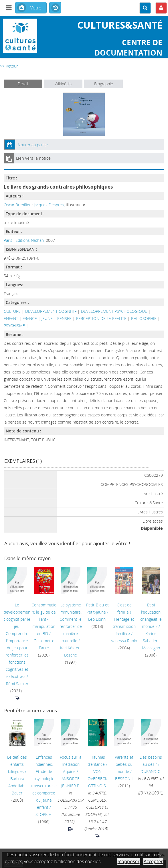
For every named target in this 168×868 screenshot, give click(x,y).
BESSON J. (124, 779)
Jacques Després (49, 205)
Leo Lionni (97, 619)
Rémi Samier (17, 684)
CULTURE (12, 311)
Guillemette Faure (44, 644)
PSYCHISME (14, 326)
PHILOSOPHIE (144, 318)
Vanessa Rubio (124, 641)
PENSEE (64, 318)
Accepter (153, 861)
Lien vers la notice (33, 158)
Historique (55, 8)
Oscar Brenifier (17, 205)
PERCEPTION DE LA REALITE (101, 318)
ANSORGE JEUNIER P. (71, 782)
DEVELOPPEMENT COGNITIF (51, 311)
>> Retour (9, 66)
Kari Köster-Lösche (71, 651)
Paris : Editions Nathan (24, 240)
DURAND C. (151, 771)
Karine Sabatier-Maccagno (151, 641)
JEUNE (47, 318)
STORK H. (44, 814)
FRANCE (30, 318)
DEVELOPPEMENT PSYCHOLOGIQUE (114, 311)
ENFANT (11, 318)
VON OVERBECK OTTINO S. (97, 779)
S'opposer (129, 861)
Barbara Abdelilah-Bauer (17, 786)
